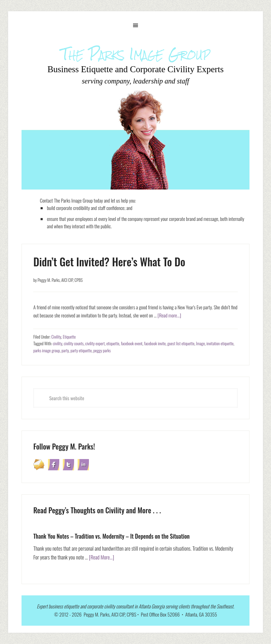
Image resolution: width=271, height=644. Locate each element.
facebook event (132, 343)
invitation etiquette (220, 343)
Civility (56, 337)
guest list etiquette (181, 343)
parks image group (46, 350)
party (65, 350)
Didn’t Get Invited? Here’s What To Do (109, 262)
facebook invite (155, 343)
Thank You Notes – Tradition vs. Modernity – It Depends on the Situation (111, 536)
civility (58, 343)
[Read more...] (169, 315)
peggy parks (102, 350)
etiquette (113, 343)
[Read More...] (102, 557)
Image (201, 343)
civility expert (95, 343)
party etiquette (81, 350)
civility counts (74, 343)
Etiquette (69, 337)
